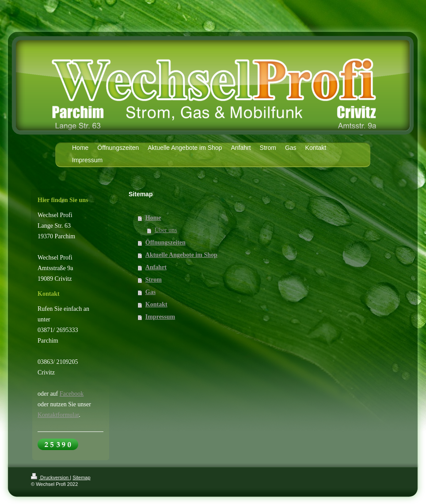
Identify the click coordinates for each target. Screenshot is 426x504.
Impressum (160, 317)
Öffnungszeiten (165, 242)
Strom (154, 280)
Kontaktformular (58, 415)
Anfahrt (156, 267)
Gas (150, 292)
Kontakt (156, 304)
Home (153, 218)
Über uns (166, 230)
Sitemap (81, 477)
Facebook (72, 394)
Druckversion (50, 477)
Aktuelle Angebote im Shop (181, 255)
